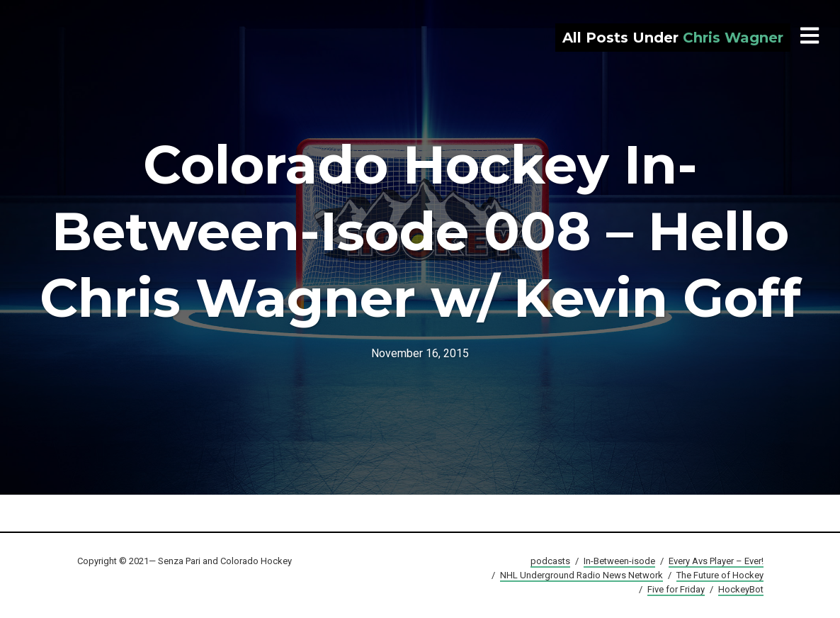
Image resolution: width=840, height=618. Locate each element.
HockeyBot (741, 589)
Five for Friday (676, 589)
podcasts (550, 561)
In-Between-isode (619, 561)
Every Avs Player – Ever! (716, 561)
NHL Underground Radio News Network (581, 575)
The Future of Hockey (720, 575)
